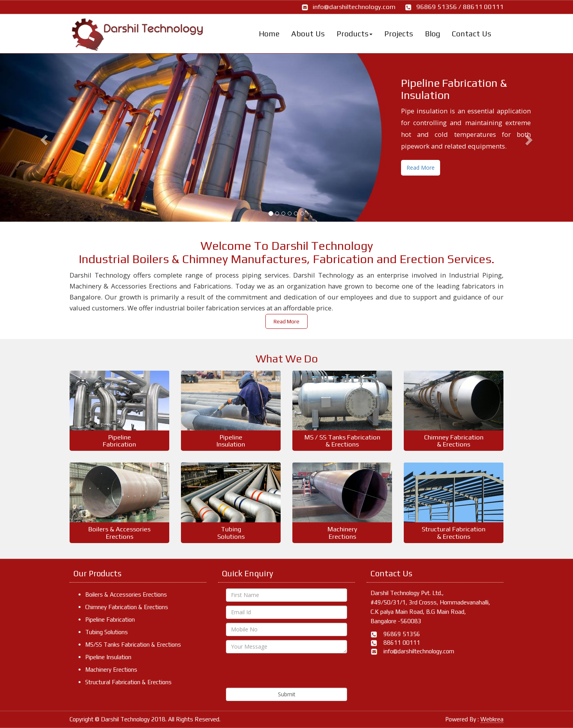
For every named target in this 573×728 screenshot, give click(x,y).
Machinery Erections (111, 670)
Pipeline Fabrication (110, 620)
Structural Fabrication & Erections (128, 682)
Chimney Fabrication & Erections (127, 607)
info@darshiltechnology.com (354, 7)
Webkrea (492, 719)
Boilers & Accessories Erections (126, 594)
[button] (43, 138)
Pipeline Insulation (108, 657)
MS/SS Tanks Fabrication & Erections (133, 645)
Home (269, 34)
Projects (399, 34)
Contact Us (472, 34)
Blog (432, 34)
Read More (421, 168)
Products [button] (355, 34)
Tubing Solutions (107, 632)
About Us (308, 34)
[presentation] (285, 672)
